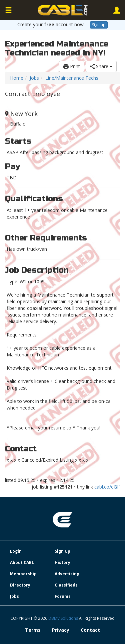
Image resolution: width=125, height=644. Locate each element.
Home (17, 78)
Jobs (34, 78)
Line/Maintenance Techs (72, 78)
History (62, 562)
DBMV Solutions (64, 618)
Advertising (67, 574)
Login (16, 551)
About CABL (22, 562)
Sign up (99, 25)
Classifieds (66, 585)
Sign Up (62, 551)
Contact (90, 630)
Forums (63, 596)
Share (101, 66)
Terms (33, 630)
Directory (20, 585)
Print (72, 66)
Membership (23, 574)
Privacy (61, 630)
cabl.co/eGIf (107, 487)
